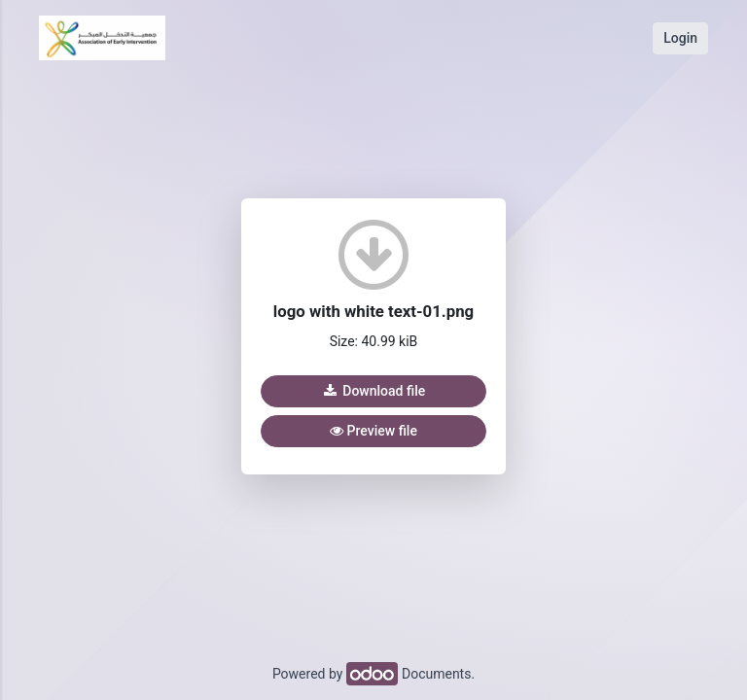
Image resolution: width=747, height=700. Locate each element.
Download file (373, 391)
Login (680, 38)
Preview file (373, 431)
